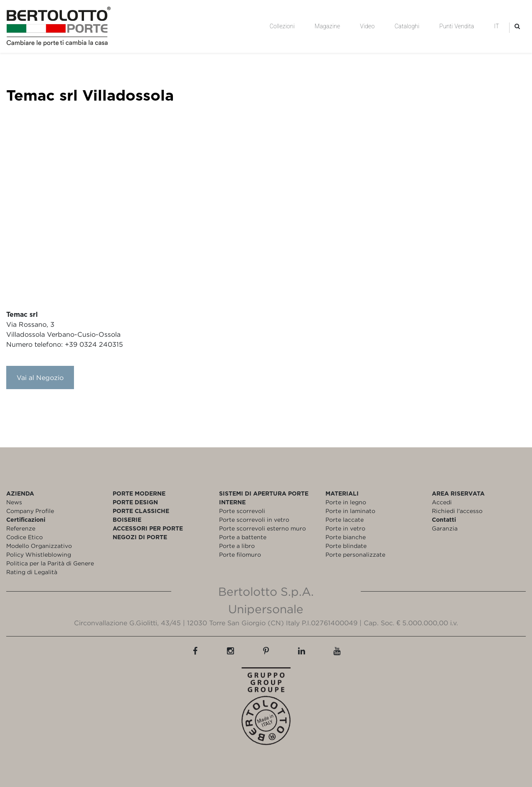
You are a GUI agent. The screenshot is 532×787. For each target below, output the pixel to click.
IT (497, 26)
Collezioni (282, 26)
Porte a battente (243, 537)
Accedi (442, 502)
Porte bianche (346, 537)
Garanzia (445, 528)
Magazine (327, 26)
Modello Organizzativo (39, 546)
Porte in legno (346, 502)
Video (367, 26)
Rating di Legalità (32, 572)
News (14, 502)
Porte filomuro (240, 554)
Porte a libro (237, 546)
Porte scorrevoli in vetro (254, 519)
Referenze (21, 528)
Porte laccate (345, 519)
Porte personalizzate (355, 554)
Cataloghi (407, 26)
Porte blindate (346, 546)
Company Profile (30, 511)
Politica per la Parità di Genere (50, 563)
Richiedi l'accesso (457, 511)
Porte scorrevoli (242, 511)
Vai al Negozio (40, 377)
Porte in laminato (350, 511)
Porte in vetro (345, 528)
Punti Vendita (457, 26)
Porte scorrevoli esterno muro (262, 528)
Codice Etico (25, 537)
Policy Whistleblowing (39, 554)
